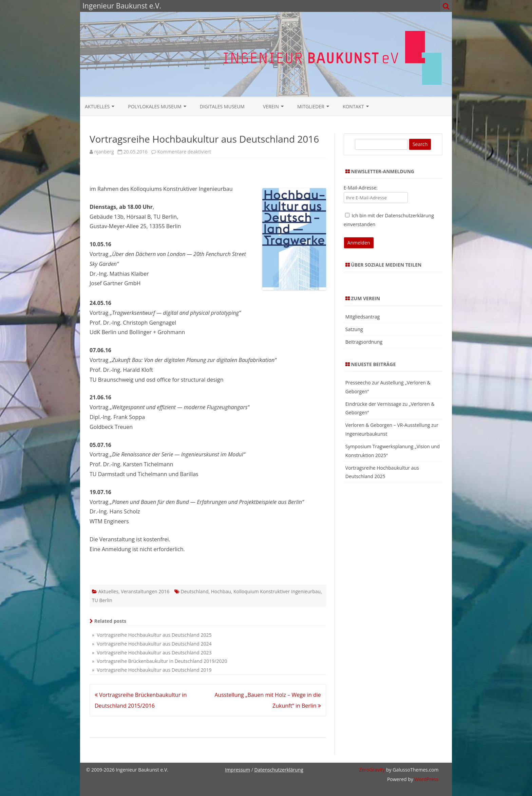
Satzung (354, 329)
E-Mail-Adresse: (361, 188)
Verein (271, 106)
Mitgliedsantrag (363, 317)
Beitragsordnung (364, 342)
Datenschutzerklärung (279, 770)
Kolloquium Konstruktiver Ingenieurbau (277, 591)
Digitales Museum (222, 106)
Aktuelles (97, 106)
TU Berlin (102, 600)
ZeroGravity (372, 770)
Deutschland (194, 591)
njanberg (104, 152)
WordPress (426, 779)
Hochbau (221, 591)
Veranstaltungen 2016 (145, 591)
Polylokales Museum (155, 106)
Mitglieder (311, 106)
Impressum (237, 770)
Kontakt (353, 106)
